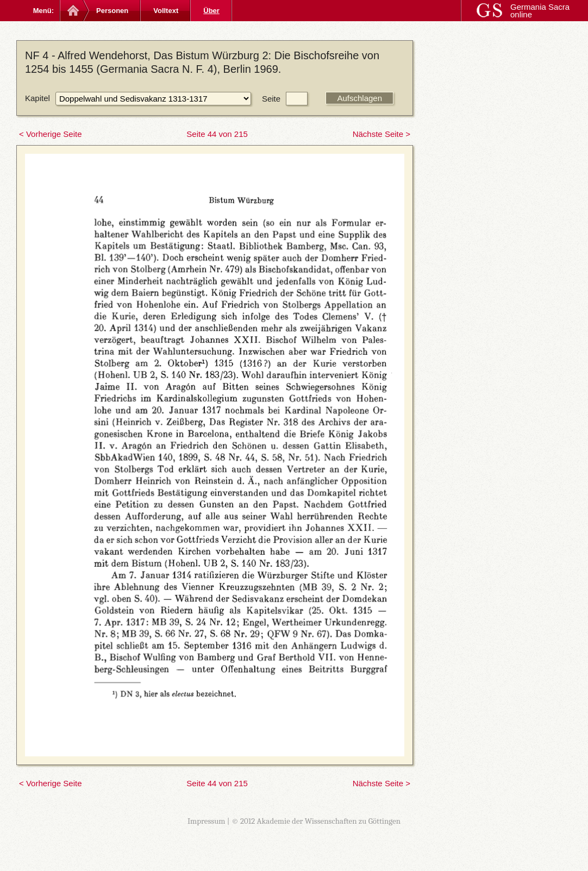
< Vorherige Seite (51, 134)
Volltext (166, 11)
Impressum (207, 821)
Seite (271, 99)
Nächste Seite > (381, 134)
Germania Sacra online (540, 11)
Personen (112, 11)
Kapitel (37, 98)
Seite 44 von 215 (217, 134)
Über (211, 11)
